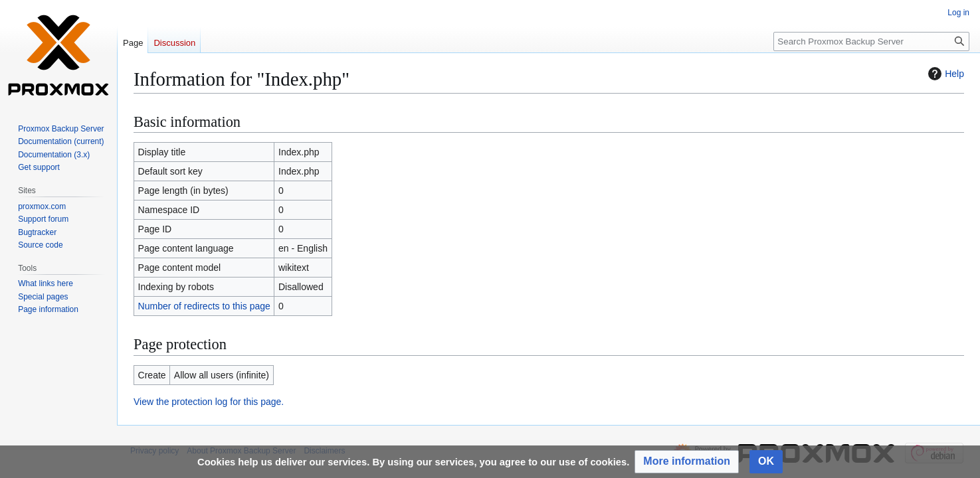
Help (944, 74)
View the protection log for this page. (209, 402)
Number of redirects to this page (204, 306)
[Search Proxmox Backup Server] (871, 41)
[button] (687, 462)
